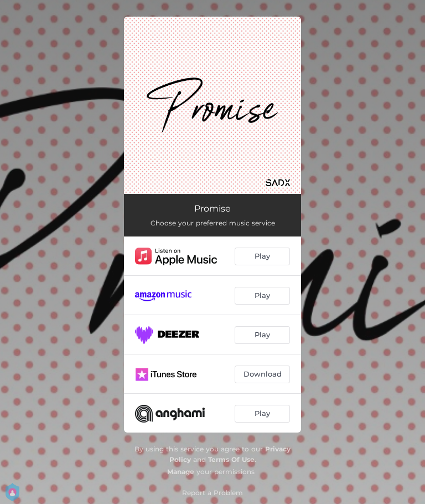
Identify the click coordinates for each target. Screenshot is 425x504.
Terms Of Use (231, 459)
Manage (181, 472)
